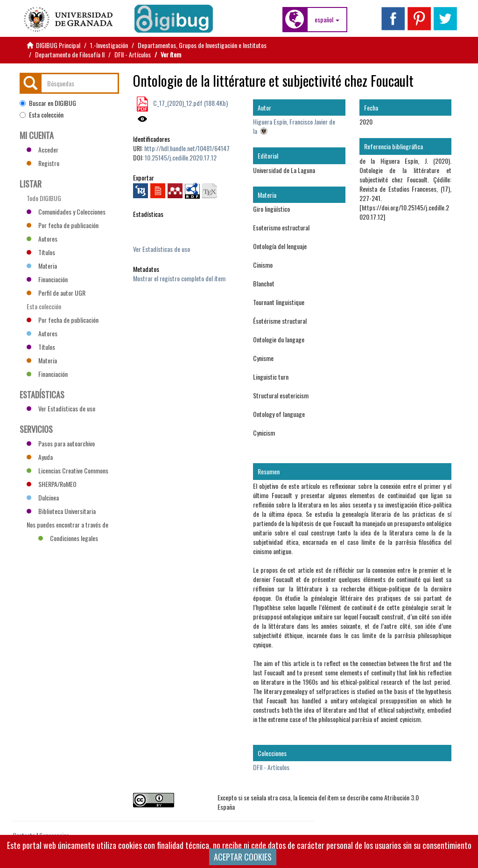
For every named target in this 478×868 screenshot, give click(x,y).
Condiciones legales (68, 538)
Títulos (41, 252)
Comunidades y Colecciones (66, 212)
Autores (42, 239)
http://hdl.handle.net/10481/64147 (187, 148)
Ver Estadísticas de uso (162, 249)
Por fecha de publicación (63, 225)
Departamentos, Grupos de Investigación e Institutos (202, 45)
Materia (42, 266)
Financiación (47, 279)
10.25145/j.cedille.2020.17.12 (181, 157)
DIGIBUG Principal (58, 45)
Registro (43, 163)
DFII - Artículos (133, 54)
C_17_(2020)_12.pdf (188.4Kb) (190, 103)
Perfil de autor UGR (56, 293)
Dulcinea (43, 497)
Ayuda (40, 457)
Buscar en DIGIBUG (48, 103)
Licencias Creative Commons (67, 470)
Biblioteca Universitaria (61, 511)
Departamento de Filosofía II (70, 54)
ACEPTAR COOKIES (243, 857)
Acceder (42, 149)
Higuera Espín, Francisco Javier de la (294, 126)
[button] (327, 20)
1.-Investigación (109, 45)
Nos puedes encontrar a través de (67, 526)
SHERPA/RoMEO (52, 484)
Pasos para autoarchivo (61, 443)
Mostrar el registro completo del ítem (179, 278)
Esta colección (42, 115)
